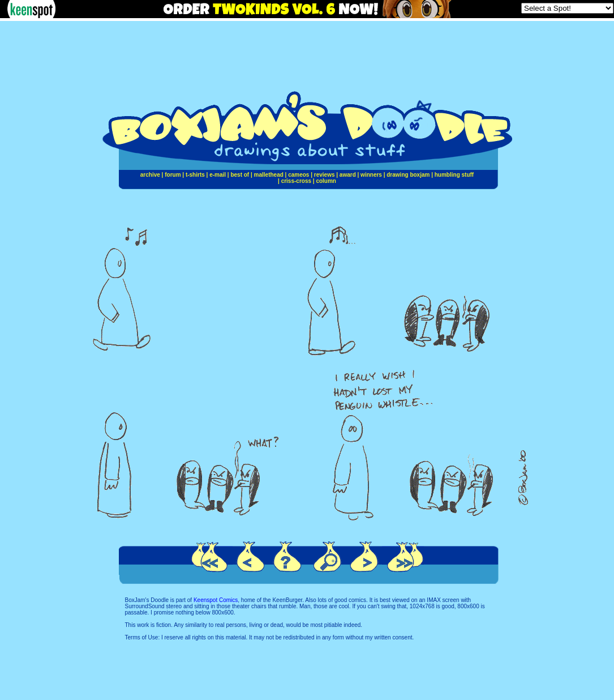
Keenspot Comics (216, 600)
